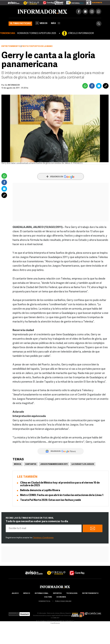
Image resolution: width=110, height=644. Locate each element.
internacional (41, 593)
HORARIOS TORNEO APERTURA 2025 (36, 33)
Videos (42, 23)
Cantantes (31, 464)
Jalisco (15, 593)
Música (18, 464)
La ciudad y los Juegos (83, 464)
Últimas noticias (20, 24)
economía (61, 597)
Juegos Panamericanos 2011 (54, 464)
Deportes (57, 593)
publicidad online (63, 601)
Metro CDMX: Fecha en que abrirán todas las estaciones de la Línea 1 (62, 495)
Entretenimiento (11, 46)
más (56, 23)
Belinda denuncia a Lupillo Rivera (40, 490)
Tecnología (72, 593)
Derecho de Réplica (58, 621)
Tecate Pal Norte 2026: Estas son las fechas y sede (50, 500)
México (27, 593)
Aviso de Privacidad (43, 621)
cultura (48, 597)
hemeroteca (44, 601)
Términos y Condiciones (43, 538)
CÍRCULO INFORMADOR (81, 33)
